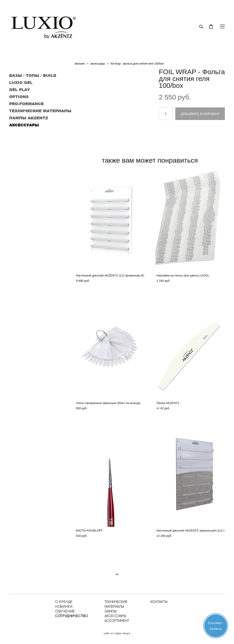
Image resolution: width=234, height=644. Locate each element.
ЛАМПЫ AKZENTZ (29, 118)
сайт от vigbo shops (117, 634)
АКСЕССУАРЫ (24, 125)
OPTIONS (19, 96)
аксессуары (98, 64)
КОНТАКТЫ (159, 602)
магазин (80, 64)
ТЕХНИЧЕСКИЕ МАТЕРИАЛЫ (40, 111)
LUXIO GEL (21, 82)
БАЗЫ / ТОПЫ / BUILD (33, 75)
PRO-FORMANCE (26, 104)
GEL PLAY (20, 89)
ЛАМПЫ (110, 611)
